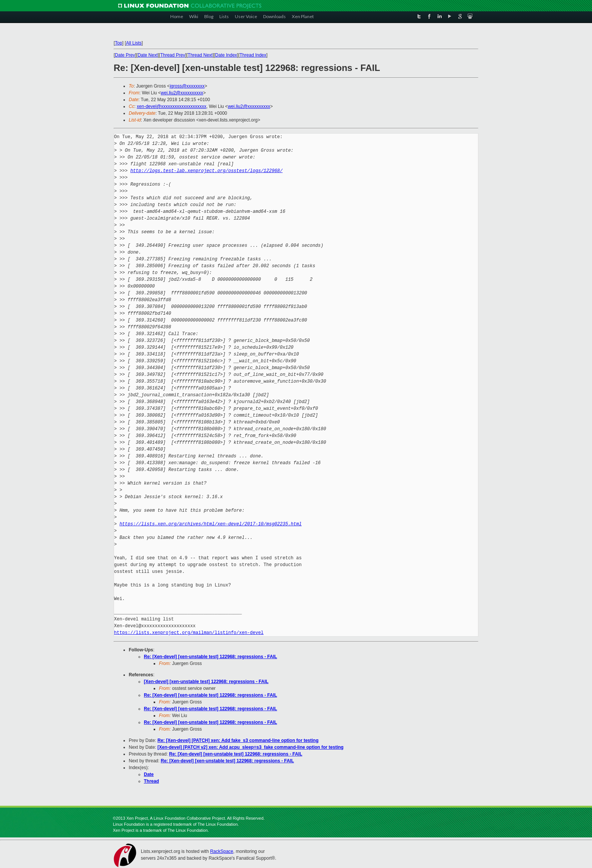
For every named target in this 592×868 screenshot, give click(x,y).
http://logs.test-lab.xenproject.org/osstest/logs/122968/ (206, 171)
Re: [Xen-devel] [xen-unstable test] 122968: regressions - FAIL (210, 657)
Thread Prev (173, 55)
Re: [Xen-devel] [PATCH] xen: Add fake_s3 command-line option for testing (238, 740)
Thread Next (200, 55)
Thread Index (253, 55)
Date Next (147, 55)
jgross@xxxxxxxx (187, 86)
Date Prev (125, 55)
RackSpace (221, 851)
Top (118, 43)
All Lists (134, 43)
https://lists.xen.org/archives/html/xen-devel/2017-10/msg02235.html (210, 524)
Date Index (226, 55)
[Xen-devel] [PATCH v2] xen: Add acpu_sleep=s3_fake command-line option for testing (251, 747)
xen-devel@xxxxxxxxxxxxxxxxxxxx (171, 106)
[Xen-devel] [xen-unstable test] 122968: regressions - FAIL (206, 682)
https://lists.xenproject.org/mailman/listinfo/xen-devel (189, 633)
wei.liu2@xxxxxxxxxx (182, 93)
